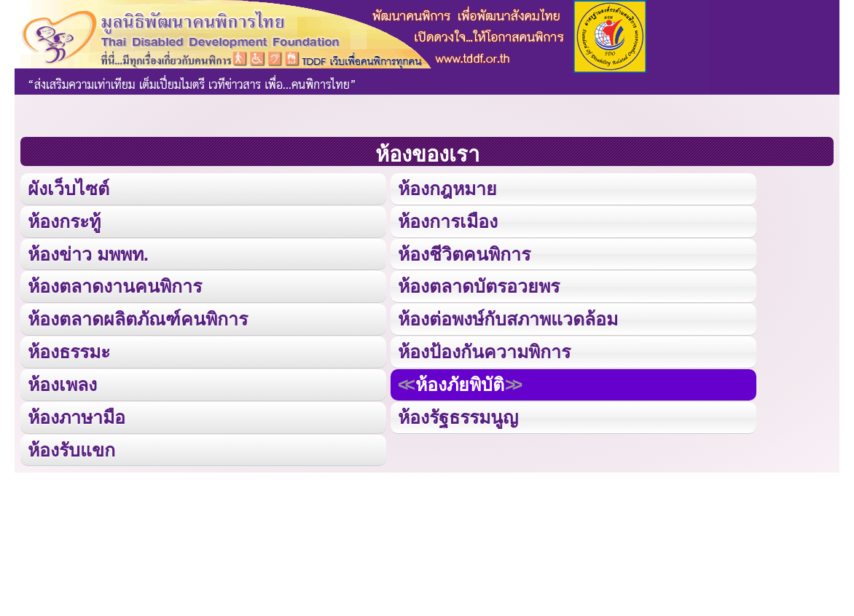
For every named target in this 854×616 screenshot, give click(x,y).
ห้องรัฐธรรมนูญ (458, 415)
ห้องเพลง (62, 382)
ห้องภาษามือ (77, 415)
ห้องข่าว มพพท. (88, 253)
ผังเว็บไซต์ (68, 188)
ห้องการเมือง (447, 220)
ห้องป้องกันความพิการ (484, 350)
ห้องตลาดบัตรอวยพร (479, 285)
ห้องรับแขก (71, 447)
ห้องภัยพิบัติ (460, 382)
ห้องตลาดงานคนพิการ (115, 285)
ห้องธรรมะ (69, 350)
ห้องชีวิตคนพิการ (464, 253)
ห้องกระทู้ (64, 220)
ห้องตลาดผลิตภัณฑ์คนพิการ (138, 317)
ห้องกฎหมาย (447, 188)
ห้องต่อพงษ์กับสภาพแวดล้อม (508, 317)
